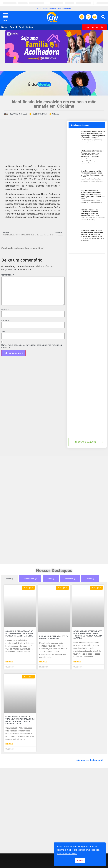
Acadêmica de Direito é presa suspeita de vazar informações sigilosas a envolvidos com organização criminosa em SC (92, 233)
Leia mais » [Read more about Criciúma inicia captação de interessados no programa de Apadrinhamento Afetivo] (10, 662)
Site (3, 331)
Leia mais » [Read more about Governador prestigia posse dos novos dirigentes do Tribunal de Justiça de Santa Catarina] (78, 662)
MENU (5, 21)
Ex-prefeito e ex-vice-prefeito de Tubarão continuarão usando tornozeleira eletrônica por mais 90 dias (92, 174)
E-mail (5, 321)
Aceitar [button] (80, 861)
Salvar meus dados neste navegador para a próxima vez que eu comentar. (32, 346)
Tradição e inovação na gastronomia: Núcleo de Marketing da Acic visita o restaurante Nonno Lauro (90, 213)
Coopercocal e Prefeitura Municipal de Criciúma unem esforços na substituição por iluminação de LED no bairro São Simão (93, 195)
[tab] (10, 579)
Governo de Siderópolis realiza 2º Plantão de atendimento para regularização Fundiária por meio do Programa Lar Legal (93, 135)
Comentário (8, 275)
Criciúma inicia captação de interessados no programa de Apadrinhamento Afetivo (19, 634)
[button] (103, 17)
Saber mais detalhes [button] (67, 854)
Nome (5, 310)
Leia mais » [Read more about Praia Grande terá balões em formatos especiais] (44, 662)
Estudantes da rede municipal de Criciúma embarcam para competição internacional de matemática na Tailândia (92, 154)
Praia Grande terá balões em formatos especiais (54, 637)
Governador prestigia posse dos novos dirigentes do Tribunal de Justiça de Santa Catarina (88, 635)
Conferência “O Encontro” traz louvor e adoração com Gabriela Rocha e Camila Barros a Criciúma (20, 720)
